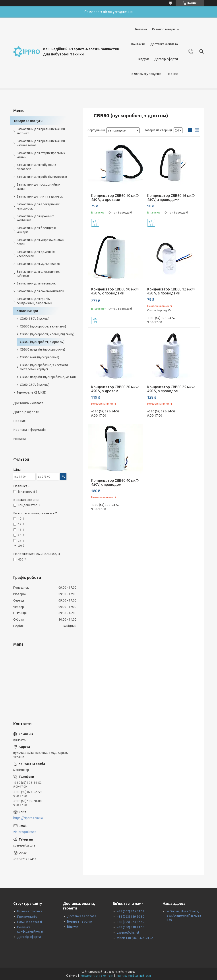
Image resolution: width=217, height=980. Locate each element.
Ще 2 (21, 546)
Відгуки (143, 59)
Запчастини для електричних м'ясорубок (38, 206)
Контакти (138, 44)
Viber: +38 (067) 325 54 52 (135, 938)
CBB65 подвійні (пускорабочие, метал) (48, 377)
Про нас (172, 74)
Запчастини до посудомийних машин (38, 187)
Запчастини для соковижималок (40, 291)
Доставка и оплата (164, 44)
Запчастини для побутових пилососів (36, 167)
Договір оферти (166, 59)
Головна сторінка (30, 911)
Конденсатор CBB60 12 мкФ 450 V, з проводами (171, 291)
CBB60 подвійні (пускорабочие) (43, 349)
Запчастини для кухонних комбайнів (35, 218)
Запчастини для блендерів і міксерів (37, 230)
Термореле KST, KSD (31, 392)
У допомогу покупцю (146, 74)
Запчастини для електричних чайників (38, 274)
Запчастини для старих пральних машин (41, 155)
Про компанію (27, 917)
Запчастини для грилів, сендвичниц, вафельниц (34, 301)
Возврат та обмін (80, 921)
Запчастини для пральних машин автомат (41, 131)
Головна (141, 29)
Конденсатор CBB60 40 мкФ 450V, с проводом (115, 482)
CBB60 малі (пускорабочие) (40, 357)
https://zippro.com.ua (28, 818)
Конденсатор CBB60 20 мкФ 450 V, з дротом (115, 389)
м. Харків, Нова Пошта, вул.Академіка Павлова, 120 (184, 915)
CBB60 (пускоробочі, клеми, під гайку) (47, 334)
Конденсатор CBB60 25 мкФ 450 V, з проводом (171, 389)
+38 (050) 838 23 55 (131, 927)
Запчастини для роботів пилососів (42, 177)
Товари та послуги (28, 121)
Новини (19, 439)
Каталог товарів (164, 29)
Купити (95, 223)
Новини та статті (30, 922)
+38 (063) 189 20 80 (131, 917)
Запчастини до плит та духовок (40, 196)
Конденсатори (27, 311)
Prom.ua (130, 972)
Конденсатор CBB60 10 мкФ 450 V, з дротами (115, 198)
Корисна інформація (29, 430)
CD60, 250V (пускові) (35, 385)
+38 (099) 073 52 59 (131, 922)
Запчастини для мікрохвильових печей (40, 242)
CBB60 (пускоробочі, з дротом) (42, 342)
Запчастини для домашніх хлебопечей (36, 254)
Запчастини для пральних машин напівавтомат (41, 143)
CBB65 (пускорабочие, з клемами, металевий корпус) (44, 367)
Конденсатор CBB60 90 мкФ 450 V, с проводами (115, 291)
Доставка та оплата (82, 916)
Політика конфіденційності (133, 976)
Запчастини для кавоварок (36, 283)
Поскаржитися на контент (97, 976)
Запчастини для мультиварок (38, 264)
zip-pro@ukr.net (24, 832)
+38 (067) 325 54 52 (131, 911)
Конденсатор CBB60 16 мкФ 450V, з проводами (171, 198)
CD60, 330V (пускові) (35, 319)
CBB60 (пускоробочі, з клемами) (43, 326)
